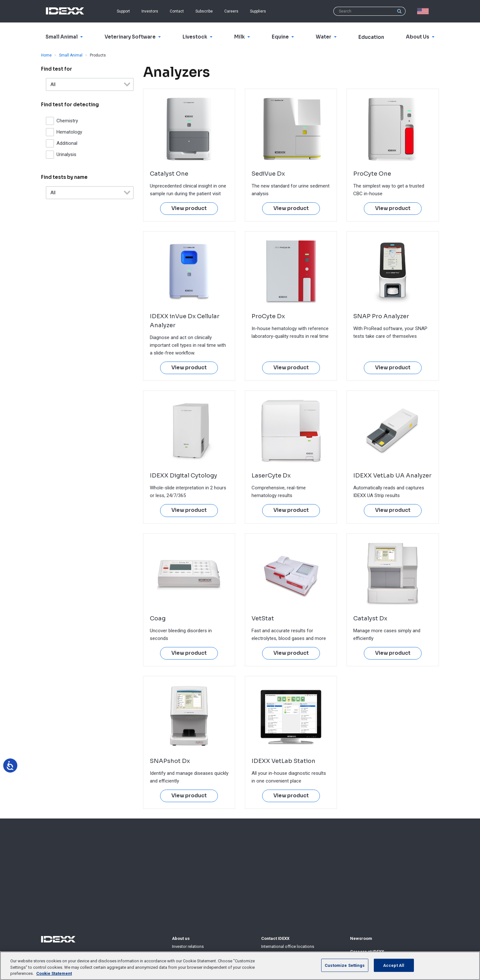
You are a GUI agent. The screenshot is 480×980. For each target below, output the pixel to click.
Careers (231, 11)
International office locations (288, 946)
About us (181, 938)
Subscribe (204, 11)
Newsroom (361, 938)
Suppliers (258, 11)
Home (46, 55)
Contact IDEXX (275, 938)
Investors (150, 11)
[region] (240, 966)
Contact (177, 11)
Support (123, 11)
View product (189, 208)
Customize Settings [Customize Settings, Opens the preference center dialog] (345, 965)
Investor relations (188, 946)
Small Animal (71, 55)
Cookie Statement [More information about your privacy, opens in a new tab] (54, 973)
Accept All (394, 965)
